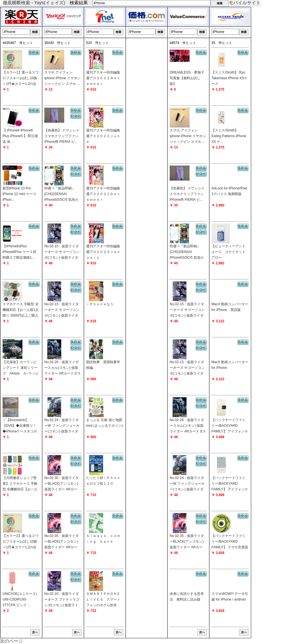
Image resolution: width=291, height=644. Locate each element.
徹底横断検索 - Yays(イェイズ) (34, 3)
